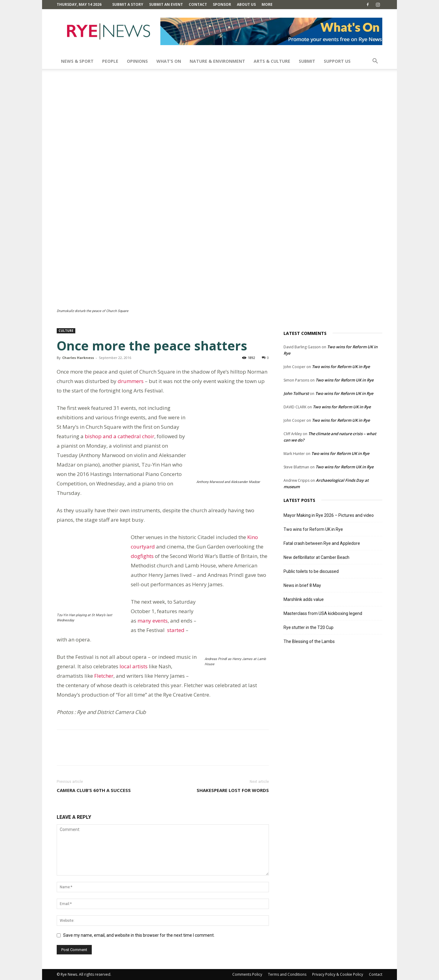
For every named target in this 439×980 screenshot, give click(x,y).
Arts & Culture (272, 61)
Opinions (137, 61)
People (110, 61)
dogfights (142, 556)
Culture (66, 331)
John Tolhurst (296, 393)
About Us (246, 4)
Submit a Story (128, 4)
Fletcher (104, 676)
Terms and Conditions (287, 974)
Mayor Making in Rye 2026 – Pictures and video (329, 515)
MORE (267, 4)
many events (153, 621)
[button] (375, 62)
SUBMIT (307, 61)
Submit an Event (166, 4)
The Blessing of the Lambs (309, 641)
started (175, 630)
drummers (131, 381)
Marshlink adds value (304, 599)
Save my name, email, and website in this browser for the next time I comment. (139, 935)
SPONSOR (222, 4)
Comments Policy (247, 974)
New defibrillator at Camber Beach (316, 557)
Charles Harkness (78, 358)
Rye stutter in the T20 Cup (309, 627)
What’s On (169, 61)
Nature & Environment (217, 61)
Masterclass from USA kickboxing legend (323, 613)
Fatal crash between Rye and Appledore (322, 543)
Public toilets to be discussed (311, 571)
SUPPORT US (337, 61)
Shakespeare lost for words (233, 790)
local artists (134, 666)
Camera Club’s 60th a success (94, 790)
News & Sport (77, 61)
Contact (198, 4)
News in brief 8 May (302, 585)
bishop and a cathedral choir (120, 436)
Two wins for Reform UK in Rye (341, 367)
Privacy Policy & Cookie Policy (338, 974)
